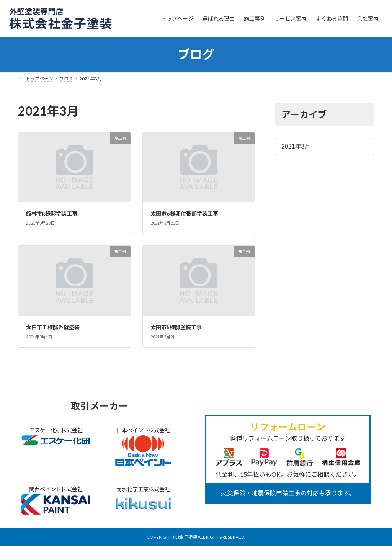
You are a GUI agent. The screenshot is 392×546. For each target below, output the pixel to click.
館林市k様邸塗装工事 (52, 213)
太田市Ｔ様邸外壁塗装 (53, 327)
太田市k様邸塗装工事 (176, 327)
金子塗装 (188, 537)
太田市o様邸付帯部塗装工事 (184, 213)
